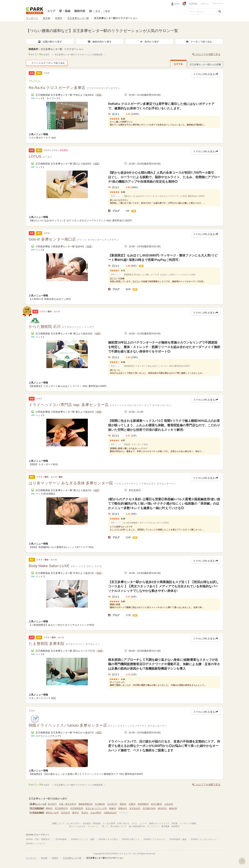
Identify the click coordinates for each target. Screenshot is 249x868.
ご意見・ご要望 (100, 11)
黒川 (85, 813)
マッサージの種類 (188, 823)
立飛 (132, 804)
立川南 (100, 804)
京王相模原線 (37, 808)
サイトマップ (153, 826)
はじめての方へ (74, 823)
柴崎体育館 (86, 804)
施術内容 (80, 11)
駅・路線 (65, 11)
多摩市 (59, 18)
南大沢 (162, 808)
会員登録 (193, 4)
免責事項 (175, 826)
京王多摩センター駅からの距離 (205, 65)
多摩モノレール (38, 804)
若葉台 (123, 808)
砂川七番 (156, 804)
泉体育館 (143, 804)
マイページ (218, 4)
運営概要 (165, 826)
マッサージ (32, 18)
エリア (51, 11)
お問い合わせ (123, 823)
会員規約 (87, 823)
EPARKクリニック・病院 (83, 839)
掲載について (58, 823)
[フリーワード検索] (202, 12)
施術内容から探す (100, 42)
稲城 (112, 808)
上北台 (169, 804)
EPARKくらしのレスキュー (204, 839)
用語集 (175, 823)
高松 (123, 804)
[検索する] (220, 12)
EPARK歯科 (61, 839)
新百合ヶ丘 (52, 813)
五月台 (65, 813)
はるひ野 (96, 813)
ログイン (205, 4)
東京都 (47, 18)
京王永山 (135, 808)
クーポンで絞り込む (199, 42)
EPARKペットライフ (36, 844)
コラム (134, 823)
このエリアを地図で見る (206, 54)
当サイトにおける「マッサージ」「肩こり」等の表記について (98, 826)
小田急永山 (110, 813)
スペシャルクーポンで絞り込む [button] (47, 63)
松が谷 (52, 804)
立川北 (112, 804)
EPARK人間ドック (131, 839)
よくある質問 (109, 823)
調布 (49, 808)
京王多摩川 (61, 808)
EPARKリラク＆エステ (35, 11)
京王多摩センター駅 (78, 18)
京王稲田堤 (77, 808)
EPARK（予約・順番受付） (39, 839)
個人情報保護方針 (137, 826)
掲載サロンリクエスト (159, 823)
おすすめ (178, 64)
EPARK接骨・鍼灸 (178, 839)
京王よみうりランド (96, 808)
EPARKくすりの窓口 (108, 839)
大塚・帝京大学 (68, 804)
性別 (177, 4)
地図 (99, 95)
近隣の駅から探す (50, 42)
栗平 (76, 813)
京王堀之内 (149, 808)
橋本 (173, 808)
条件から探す (149, 42)
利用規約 (97, 823)
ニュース (143, 823)
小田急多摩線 (37, 813)
